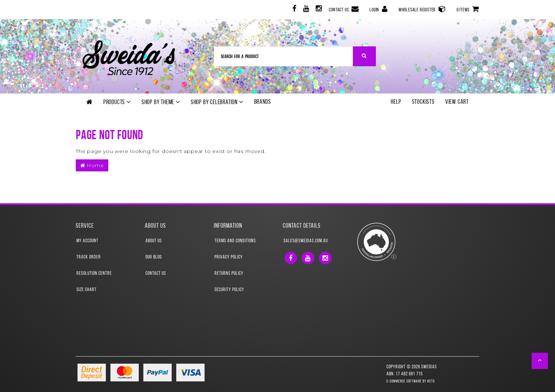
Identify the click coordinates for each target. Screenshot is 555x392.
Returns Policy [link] (229, 274)
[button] (540, 361)
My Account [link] (87, 241)
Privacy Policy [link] (229, 257)
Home (92, 165)
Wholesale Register (422, 9)
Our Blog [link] (154, 257)
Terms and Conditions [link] (235, 241)
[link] (294, 10)
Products (117, 102)
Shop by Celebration (217, 102)
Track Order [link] (89, 257)
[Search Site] (364, 56)
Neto (431, 382)
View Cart (457, 102)
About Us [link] (154, 241)
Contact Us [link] (156, 274)
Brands (263, 102)
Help (396, 102)
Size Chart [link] (87, 290)
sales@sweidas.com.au (306, 241)
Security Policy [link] (229, 290)
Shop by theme (161, 102)
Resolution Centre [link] (94, 274)
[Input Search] (284, 56)
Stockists (423, 102)
